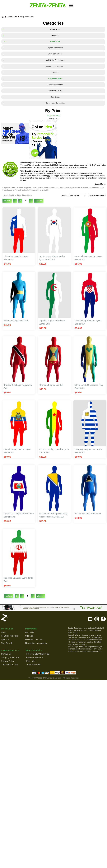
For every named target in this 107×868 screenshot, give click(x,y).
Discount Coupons (34, 639)
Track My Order (33, 665)
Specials (5, 639)
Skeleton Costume (55, 91)
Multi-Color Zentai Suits (55, 60)
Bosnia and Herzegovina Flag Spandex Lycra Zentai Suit (53, 515)
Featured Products (10, 636)
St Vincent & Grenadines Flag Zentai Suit (89, 386)
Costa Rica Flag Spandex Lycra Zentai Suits (19, 515)
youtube (90, 619)
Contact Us (6, 654)
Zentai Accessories (55, 85)
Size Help (31, 661)
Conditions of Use (9, 665)
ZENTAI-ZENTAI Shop (47, 6)
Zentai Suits (12, 17)
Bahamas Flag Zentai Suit (16, 321)
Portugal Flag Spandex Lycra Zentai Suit (88, 258)
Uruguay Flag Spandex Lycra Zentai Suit (89, 451)
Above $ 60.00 (53, 119)
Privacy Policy (8, 661)
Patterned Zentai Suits (55, 66)
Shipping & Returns (10, 657)
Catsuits (55, 72)
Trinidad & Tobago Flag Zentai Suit (18, 386)
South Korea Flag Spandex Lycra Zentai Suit (52, 258)
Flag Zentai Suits (27, 17)
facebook (103, 619)
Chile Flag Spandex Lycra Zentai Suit (16, 258)
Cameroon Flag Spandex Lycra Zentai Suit (54, 451)
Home (4, 632)
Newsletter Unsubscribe (36, 643)
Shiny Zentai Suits (55, 54)
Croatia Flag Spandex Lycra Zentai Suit (88, 322)
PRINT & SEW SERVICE (38, 654)
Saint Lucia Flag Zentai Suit (88, 514)
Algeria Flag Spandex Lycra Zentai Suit (52, 322)
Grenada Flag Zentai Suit (51, 385)
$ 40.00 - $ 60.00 (53, 115)
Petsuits (55, 35)
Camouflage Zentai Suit (55, 103)
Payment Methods (35, 657)
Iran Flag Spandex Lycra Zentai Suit (19, 579)
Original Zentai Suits (55, 48)
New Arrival (55, 29)
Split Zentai (55, 97)
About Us (30, 632)
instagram (97, 619)
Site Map (29, 636)
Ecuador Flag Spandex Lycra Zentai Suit (18, 451)
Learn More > (101, 184)
